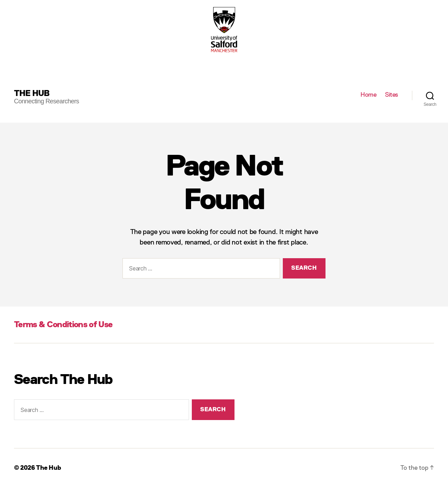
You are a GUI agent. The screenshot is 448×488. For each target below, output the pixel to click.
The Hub (32, 94)
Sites (391, 95)
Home (368, 95)
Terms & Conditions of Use (63, 325)
